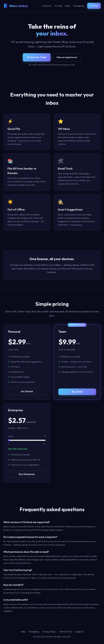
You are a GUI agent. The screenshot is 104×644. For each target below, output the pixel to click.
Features (47, 6)
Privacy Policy (49, 632)
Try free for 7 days (37, 57)
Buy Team (77, 392)
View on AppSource (67, 57)
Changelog (78, 6)
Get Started (27, 391)
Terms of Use (66, 632)
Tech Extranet (47, 637)
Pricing (58, 6)
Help (67, 6)
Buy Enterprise (27, 474)
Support (80, 632)
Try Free (94, 6)
